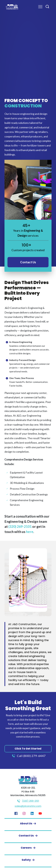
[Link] (16, 813)
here (30, 532)
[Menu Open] (38, 7)
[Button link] (28, 262)
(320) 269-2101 (20, 526)
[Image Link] (12, 7)
